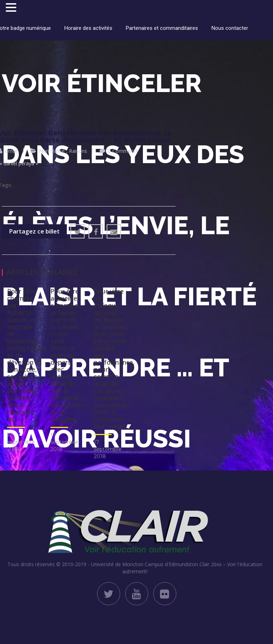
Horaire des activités (88, 28)
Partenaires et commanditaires (162, 28)
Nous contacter (230, 28)
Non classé (52, 151)
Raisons (78, 151)
